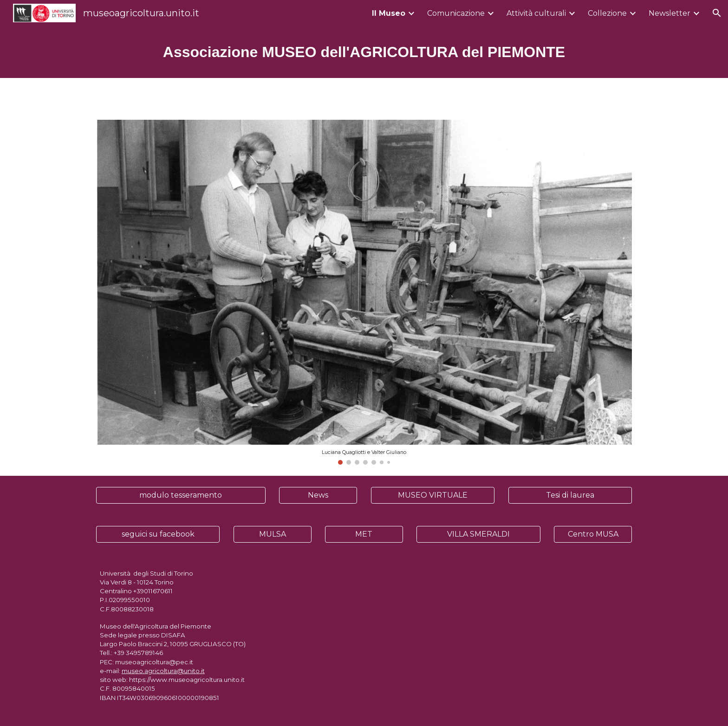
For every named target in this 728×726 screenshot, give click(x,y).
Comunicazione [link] (456, 13)
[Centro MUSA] (593, 534)
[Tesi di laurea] (570, 495)
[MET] (364, 534)
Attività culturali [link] (536, 13)
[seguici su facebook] (158, 534)
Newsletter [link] (669, 13)
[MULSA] (273, 534)
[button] (717, 13)
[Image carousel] (364, 292)
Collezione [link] (607, 13)
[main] (364, 52)
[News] (318, 495)
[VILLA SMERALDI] (478, 534)
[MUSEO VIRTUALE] (433, 495)
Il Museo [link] (389, 13)
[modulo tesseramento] (181, 495)
